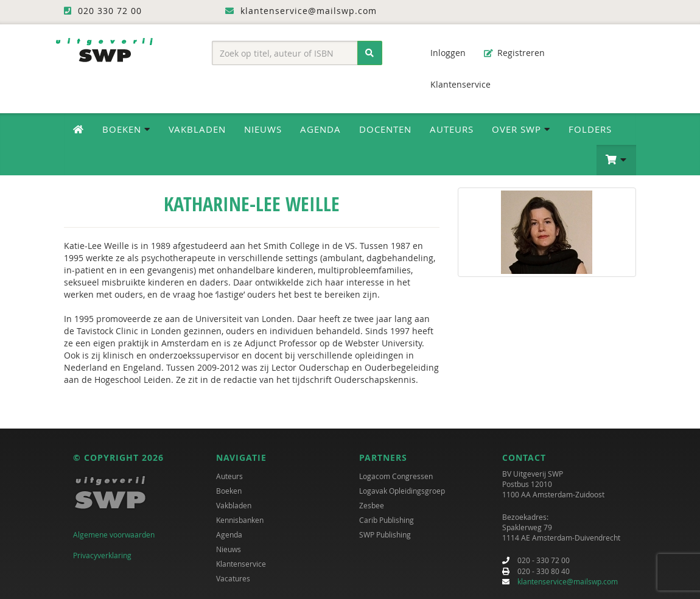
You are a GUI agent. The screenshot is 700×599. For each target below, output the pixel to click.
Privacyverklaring (102, 555)
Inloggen (442, 53)
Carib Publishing (387, 520)
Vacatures (233, 578)
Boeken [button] (126, 129)
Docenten (385, 129)
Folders (590, 129)
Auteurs (452, 129)
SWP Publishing (385, 534)
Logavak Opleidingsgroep (402, 491)
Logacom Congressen (396, 476)
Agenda (320, 129)
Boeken (229, 491)
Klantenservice (454, 84)
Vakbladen (197, 129)
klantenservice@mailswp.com (568, 581)
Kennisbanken (240, 520)
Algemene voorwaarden (114, 534)
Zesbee (372, 505)
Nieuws (263, 129)
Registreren (514, 53)
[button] (616, 160)
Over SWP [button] (521, 129)
